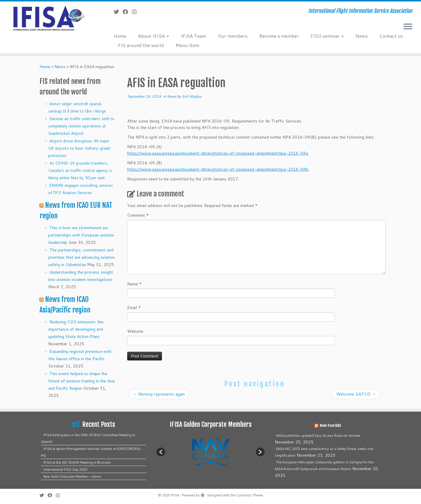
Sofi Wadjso (192, 96)
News (362, 36)
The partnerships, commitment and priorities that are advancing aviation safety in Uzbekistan (81, 257)
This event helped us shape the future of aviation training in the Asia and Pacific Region (82, 381)
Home (120, 36)
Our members (233, 36)
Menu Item (187, 45)
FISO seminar (327, 36)
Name (134, 284)
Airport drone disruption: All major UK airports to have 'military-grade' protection (80, 148)
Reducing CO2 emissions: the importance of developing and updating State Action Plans (76, 329)
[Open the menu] (408, 27)
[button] (161, 452)
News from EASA (330, 426)
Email (134, 308)
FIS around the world (141, 45)
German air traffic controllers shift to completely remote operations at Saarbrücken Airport (81, 126)
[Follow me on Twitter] (118, 12)
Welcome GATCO (356, 394)
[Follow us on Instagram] (136, 12)
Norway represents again (159, 394)
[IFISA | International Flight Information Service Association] (49, 18)
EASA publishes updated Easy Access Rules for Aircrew (318, 436)
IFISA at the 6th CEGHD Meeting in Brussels (77, 462)
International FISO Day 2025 (65, 470)
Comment (138, 215)
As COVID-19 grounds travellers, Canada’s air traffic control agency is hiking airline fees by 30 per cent (80, 170)
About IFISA (153, 36)
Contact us (391, 36)
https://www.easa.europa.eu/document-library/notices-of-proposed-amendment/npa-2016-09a (218, 153)
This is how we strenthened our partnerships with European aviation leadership (81, 235)
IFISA (175, 495)
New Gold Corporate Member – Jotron (72, 477)
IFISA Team (193, 36)
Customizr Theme (250, 495)
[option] (210, 452)
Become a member (279, 36)
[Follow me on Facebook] (127, 12)
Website (135, 331)
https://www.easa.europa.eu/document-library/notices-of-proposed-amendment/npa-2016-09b (218, 169)
